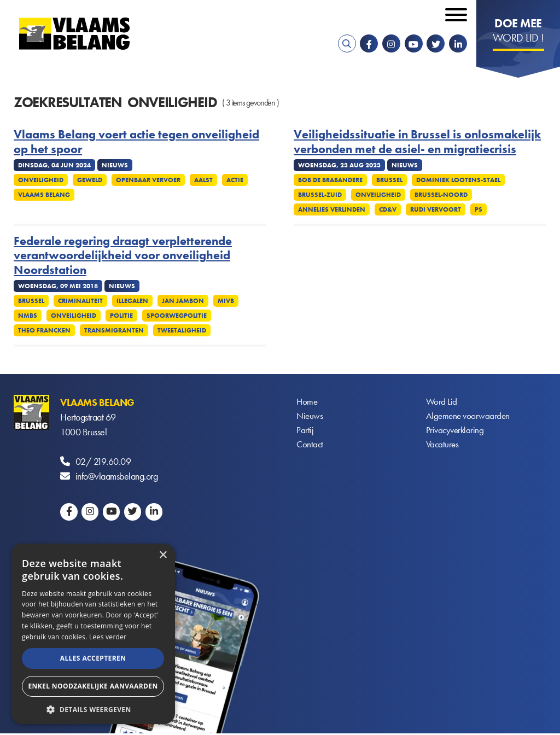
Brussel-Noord (441, 195)
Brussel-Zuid (320, 195)
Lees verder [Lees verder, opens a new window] (108, 637)
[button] (93, 708)
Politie (121, 316)
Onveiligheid (41, 180)
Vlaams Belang (44, 195)
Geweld (90, 180)
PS (479, 209)
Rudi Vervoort (436, 209)
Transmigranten (114, 330)
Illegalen (132, 301)
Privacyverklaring (456, 432)
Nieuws (310, 417)
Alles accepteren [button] (93, 658)
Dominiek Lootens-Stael (458, 180)
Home (307, 402)
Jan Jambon (183, 301)
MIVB (226, 301)
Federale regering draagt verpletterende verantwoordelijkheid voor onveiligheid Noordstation (123, 256)
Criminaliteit (80, 301)
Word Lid (442, 402)
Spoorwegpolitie (177, 316)
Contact (310, 447)
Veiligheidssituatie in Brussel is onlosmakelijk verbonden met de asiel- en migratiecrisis (417, 142)
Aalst (203, 180)
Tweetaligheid (182, 330)
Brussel (389, 180)
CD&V (388, 209)
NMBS (28, 316)
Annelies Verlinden (332, 209)
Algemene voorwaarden (469, 417)
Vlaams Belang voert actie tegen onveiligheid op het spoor (136, 142)
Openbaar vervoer (148, 180)
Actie (235, 180)
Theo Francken (44, 330)
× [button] (163, 555)
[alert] (93, 634)
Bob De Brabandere (330, 180)
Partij (305, 432)
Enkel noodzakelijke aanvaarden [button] (93, 686)
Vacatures (443, 447)
